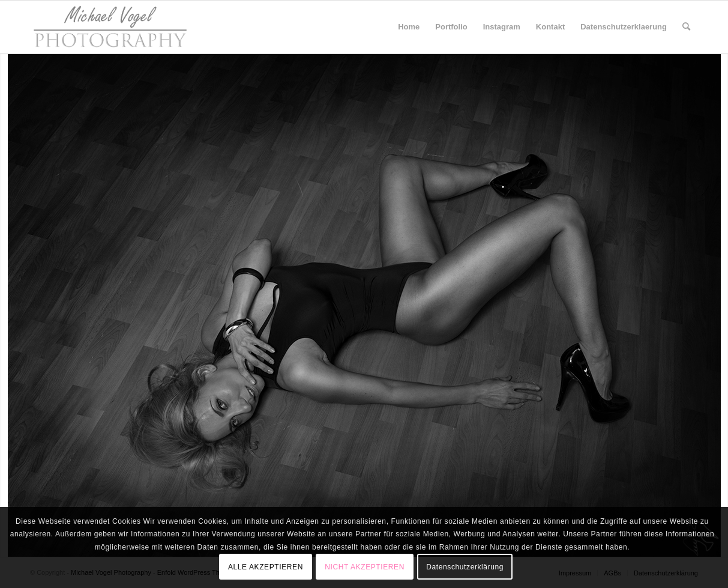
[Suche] (686, 27)
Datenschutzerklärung (465, 567)
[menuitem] (409, 27)
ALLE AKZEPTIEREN (266, 567)
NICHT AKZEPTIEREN (365, 567)
